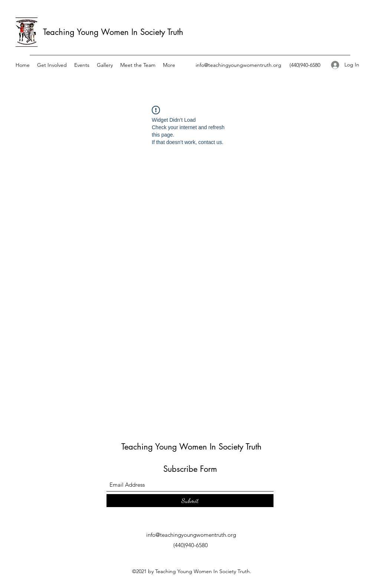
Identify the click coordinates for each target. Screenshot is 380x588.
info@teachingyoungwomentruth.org (238, 65)
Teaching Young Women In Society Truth (113, 32)
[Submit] (190, 501)
